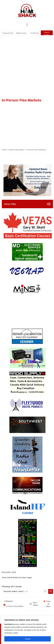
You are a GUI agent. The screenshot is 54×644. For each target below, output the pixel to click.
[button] (27, 25)
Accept (28, 639)
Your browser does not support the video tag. (20, 312)
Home (4, 150)
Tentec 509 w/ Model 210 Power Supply (17, 578)
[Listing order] (15, 591)
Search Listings (47, 33)
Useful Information (16, 150)
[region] (28, 630)
